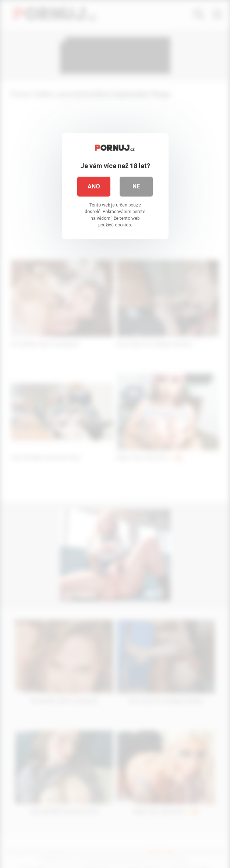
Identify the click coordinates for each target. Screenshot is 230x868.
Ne (136, 186)
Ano (94, 186)
